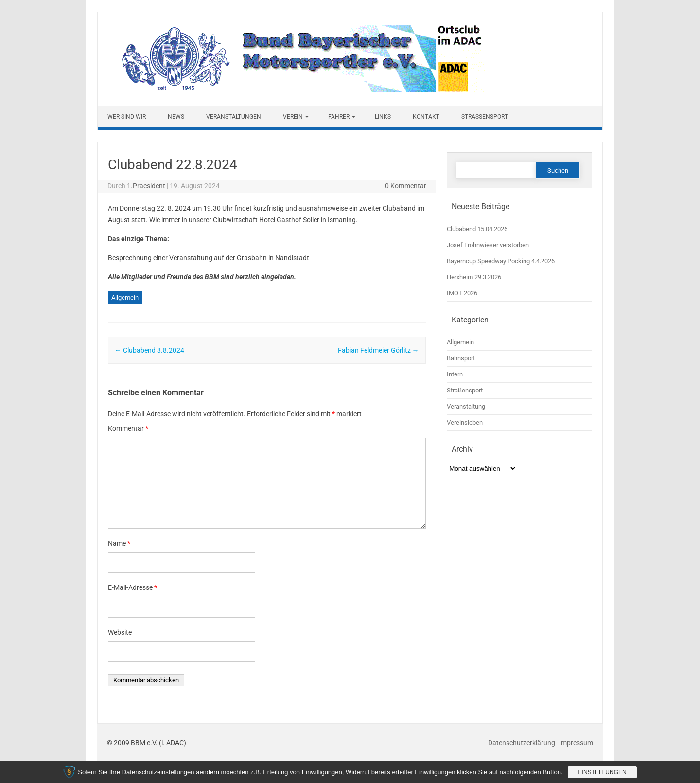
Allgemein (125, 297)
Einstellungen (602, 772)
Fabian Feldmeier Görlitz (378, 350)
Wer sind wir (127, 117)
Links (383, 117)
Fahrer (339, 117)
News (176, 117)
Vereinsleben (465, 422)
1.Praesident (146, 186)
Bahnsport (461, 358)
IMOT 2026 (462, 293)
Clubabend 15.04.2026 (477, 229)
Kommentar (128, 428)
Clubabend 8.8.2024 (149, 350)
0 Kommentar (406, 186)
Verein (293, 117)
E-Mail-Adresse (132, 587)
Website (120, 632)
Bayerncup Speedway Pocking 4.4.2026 (501, 261)
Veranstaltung (466, 406)
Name (119, 543)
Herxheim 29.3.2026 (474, 277)
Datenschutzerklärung (522, 743)
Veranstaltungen (234, 117)
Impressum (576, 743)
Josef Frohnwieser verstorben (488, 245)
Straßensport (485, 117)
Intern (455, 374)
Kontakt (426, 117)
